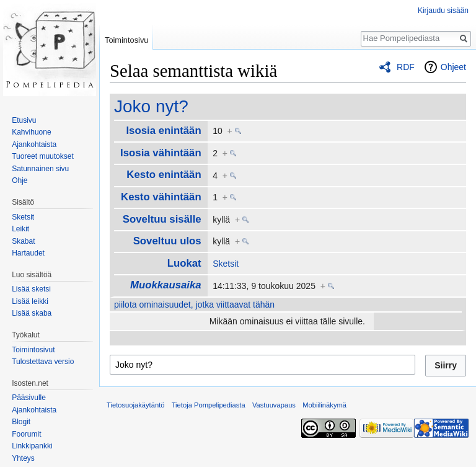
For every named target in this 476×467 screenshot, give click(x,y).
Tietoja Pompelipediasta (209, 405)
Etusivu (24, 120)
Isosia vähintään (161, 153)
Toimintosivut (33, 350)
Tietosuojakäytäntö (136, 405)
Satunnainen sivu (40, 169)
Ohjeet (453, 67)
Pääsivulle (29, 398)
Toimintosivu (126, 40)
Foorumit (26, 434)
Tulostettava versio (43, 362)
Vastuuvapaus (274, 405)
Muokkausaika (166, 285)
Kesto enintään (164, 175)
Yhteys (23, 458)
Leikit (20, 229)
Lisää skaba (32, 313)
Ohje (20, 180)
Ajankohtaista (34, 145)
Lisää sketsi (31, 289)
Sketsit (226, 264)
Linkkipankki (32, 446)
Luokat (184, 263)
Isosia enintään (163, 131)
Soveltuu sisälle (162, 219)
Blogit (21, 422)
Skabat (23, 241)
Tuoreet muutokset (43, 156)
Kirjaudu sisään (443, 11)
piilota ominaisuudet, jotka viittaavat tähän (194, 305)
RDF (406, 67)
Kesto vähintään (161, 197)
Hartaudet (28, 253)
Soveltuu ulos (167, 241)
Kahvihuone (31, 132)
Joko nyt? (151, 106)
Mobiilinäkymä (324, 405)
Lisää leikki (30, 301)
